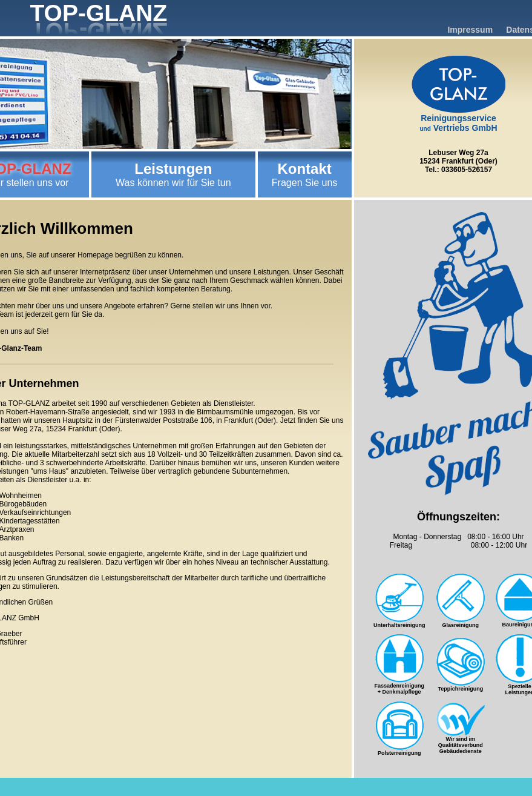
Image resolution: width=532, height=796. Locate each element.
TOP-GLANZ (99, 13)
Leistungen (173, 169)
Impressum (470, 30)
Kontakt (304, 169)
